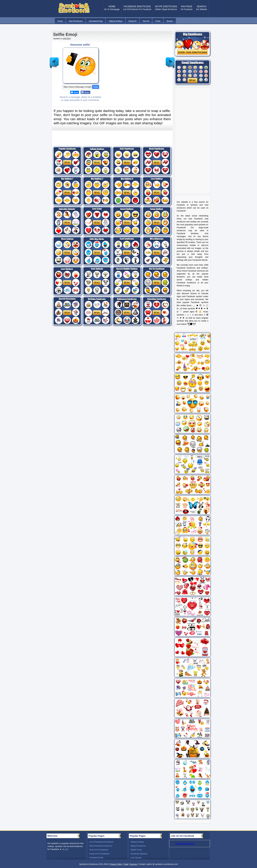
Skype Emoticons (138, 846)
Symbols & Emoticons (185, 844)
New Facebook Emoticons (101, 846)
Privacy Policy (116, 864)
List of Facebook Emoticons (101, 842)
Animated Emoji (96, 858)
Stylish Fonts (136, 850)
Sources (133, 864)
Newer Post (54, 60)
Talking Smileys (137, 842)
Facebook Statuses (139, 854)
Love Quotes (136, 858)
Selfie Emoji (65, 34)
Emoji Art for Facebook (99, 854)
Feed (126, 864)
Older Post (170, 60)
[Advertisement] (133, 66)
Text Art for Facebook (99, 850)
